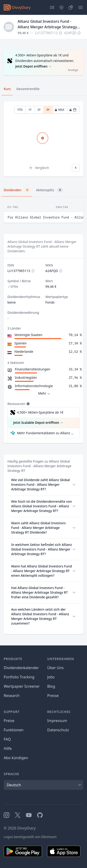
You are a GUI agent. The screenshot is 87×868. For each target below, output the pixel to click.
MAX (59, 110)
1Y (30, 110)
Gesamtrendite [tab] (28, 89)
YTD (20, 110)
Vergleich (39, 168)
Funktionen (14, 730)
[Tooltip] (28, 404)
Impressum (57, 721)
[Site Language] (52, 7)
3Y (39, 110)
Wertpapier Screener (22, 686)
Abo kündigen (16, 758)
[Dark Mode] (61, 7)
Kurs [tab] (7, 89)
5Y (48, 110)
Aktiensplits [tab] (50, 190)
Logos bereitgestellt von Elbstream (30, 837)
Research (12, 696)
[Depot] (71, 7)
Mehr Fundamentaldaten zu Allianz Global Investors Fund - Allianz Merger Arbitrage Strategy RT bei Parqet (46, 433)
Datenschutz (58, 730)
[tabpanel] (43, 139)
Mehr (44, 394)
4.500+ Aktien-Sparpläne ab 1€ (40, 412)
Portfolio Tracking (19, 677)
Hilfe (8, 748)
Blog (51, 686)
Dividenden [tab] (17, 190)
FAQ (7, 739)
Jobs (51, 677)
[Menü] (81, 7)
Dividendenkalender (21, 668)
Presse (53, 696)
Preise (9, 721)
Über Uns (56, 668)
